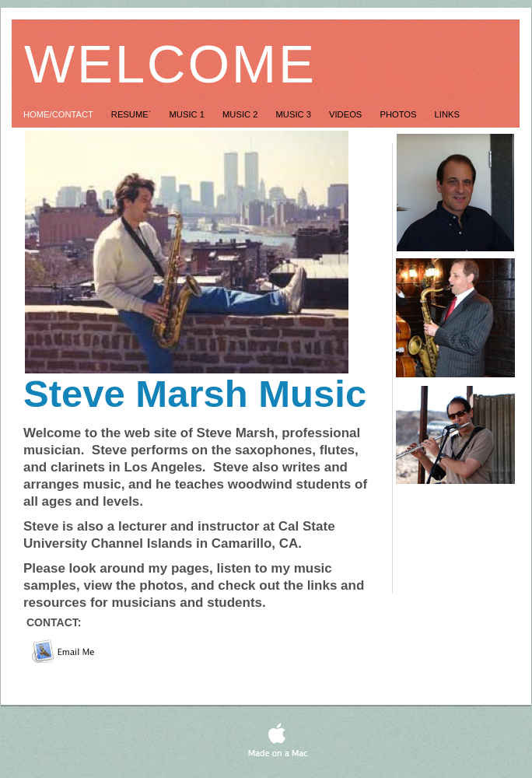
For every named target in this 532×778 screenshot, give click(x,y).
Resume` (133, 114)
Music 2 (241, 114)
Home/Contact (59, 114)
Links (447, 114)
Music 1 (189, 114)
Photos (399, 114)
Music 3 (295, 114)
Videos (346, 114)
